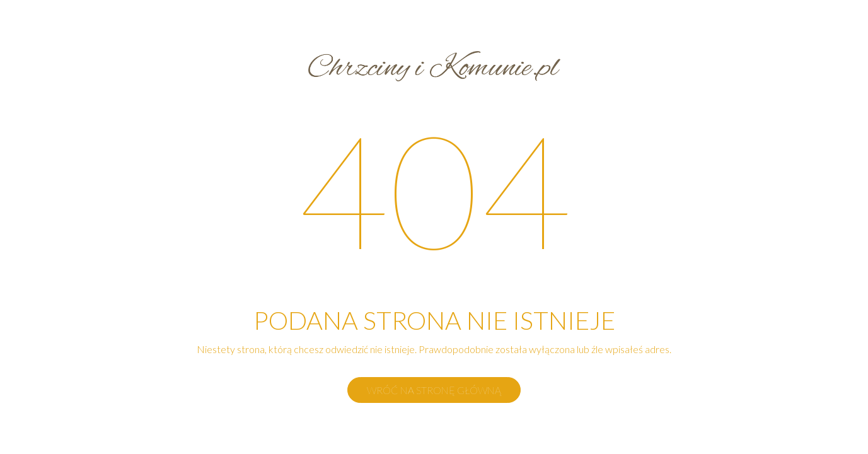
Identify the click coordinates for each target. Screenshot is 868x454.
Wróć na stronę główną (434, 390)
